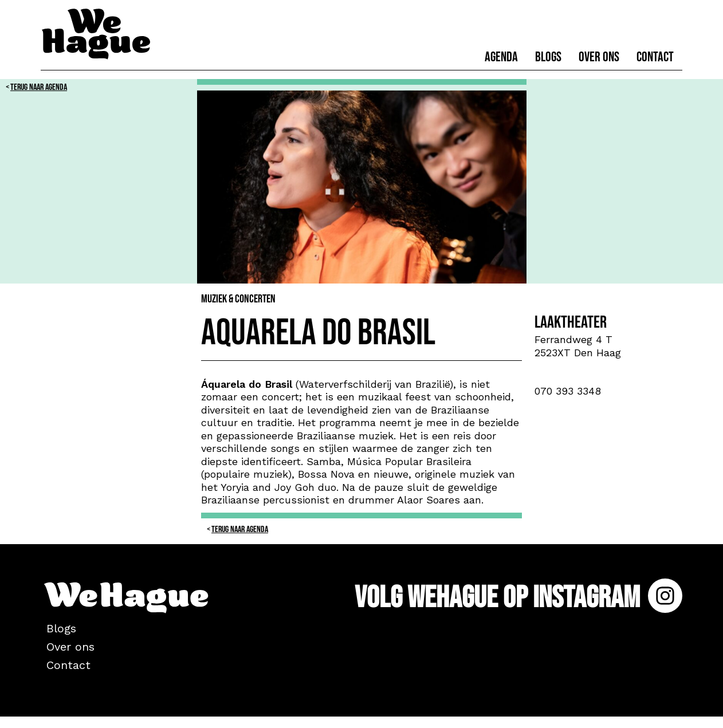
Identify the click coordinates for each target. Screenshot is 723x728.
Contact (655, 57)
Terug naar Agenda (39, 87)
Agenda (501, 57)
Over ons (599, 57)
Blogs (548, 57)
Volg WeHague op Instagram (518, 598)
